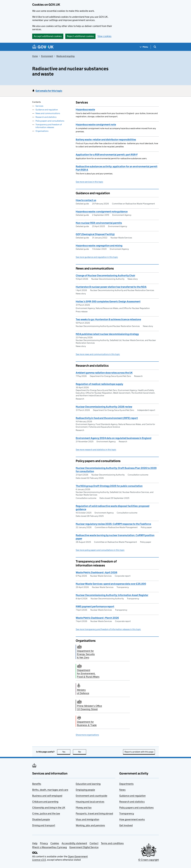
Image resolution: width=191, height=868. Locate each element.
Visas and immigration (87, 819)
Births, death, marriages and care (50, 790)
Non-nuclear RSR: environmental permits (99, 223)
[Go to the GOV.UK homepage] (43, 47)
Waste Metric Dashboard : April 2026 (96, 572)
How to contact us (86, 200)
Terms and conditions (112, 843)
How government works (132, 819)
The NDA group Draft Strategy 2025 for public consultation (109, 486)
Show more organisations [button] (87, 735)
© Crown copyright (149, 860)
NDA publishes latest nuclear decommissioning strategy (107, 334)
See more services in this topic (89, 182)
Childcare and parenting (45, 802)
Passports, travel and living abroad (94, 813)
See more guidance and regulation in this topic (97, 257)
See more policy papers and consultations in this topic (100, 550)
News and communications (48, 113)
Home (35, 56)
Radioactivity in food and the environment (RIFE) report (107, 418)
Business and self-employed (47, 796)
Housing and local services (90, 802)
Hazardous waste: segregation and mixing (99, 246)
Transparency (127, 813)
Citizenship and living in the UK (49, 808)
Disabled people (41, 819)
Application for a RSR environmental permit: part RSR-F (107, 155)
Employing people (85, 790)
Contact (94, 843)
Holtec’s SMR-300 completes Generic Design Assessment (108, 301)
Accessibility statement (74, 843)
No (82, 752)
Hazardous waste (85, 110)
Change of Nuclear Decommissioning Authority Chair (105, 276)
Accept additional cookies (48, 36)
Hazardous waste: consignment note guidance (102, 212)
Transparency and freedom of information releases (49, 126)
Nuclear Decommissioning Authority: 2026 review (104, 407)
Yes (66, 752)
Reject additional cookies (80, 36)
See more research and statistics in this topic (96, 450)
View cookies (104, 36)
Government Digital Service (84, 847)
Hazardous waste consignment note (96, 125)
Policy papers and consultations (50, 121)
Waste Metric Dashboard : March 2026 (97, 618)
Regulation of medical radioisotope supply (99, 384)
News (122, 790)
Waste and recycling (65, 56)
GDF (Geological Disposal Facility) (95, 234)
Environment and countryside (91, 796)
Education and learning (88, 784)
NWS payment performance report (95, 606)
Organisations (42, 131)
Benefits (37, 784)
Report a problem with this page (139, 752)
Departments (126, 784)
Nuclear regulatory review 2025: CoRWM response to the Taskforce (113, 524)
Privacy (44, 843)
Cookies (55, 843)
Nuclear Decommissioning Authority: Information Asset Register (112, 595)
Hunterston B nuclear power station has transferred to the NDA (111, 287)
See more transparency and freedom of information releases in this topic (108, 629)
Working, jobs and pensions (90, 825)
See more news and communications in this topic (98, 354)
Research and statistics (46, 117)
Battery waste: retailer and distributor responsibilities (106, 140)
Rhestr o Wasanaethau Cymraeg (49, 847)
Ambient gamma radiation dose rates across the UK (104, 373)
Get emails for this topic (49, 91)
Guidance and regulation (47, 110)
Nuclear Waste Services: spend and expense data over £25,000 (111, 584)
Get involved (126, 825)
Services (39, 106)
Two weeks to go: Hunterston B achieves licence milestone (108, 319)
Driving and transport (44, 825)
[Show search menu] (155, 47)
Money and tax (84, 808)
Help (35, 843)
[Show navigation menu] (144, 47)
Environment (47, 56)
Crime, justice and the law (46, 813)
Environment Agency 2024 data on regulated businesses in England (114, 438)
